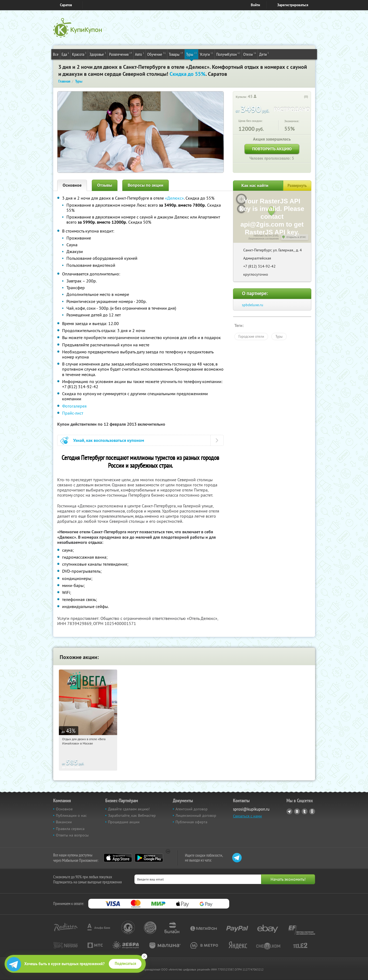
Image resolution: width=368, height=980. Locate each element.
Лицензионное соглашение (264, 238)
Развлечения (121, 54)
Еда (65, 54)
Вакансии (64, 822)
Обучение (156, 54)
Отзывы (105, 185)
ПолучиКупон (228, 54)
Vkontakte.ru (297, 811)
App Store (118, 858)
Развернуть (297, 186)
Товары (176, 54)
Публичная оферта (191, 822)
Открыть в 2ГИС (296, 237)
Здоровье (98, 54)
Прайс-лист (73, 413)
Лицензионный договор (196, 815)
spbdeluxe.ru (253, 305)
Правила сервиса (70, 829)
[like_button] (301, 97)
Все (56, 54)
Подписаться (125, 964)
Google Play (149, 858)
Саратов (66, 5)
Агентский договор (192, 809)
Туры (191, 54)
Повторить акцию (272, 149)
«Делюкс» (174, 198)
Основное (72, 185)
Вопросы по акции (146, 185)
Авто (140, 54)
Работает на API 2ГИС (266, 235)
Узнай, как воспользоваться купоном (109, 440)
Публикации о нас (71, 815)
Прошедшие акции (124, 822)
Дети (264, 54)
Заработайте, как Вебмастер (132, 815)
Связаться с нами (247, 816)
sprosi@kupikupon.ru (251, 809)
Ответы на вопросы (72, 835)
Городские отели (251, 336)
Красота (79, 54)
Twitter (305, 811)
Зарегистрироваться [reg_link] (293, 5)
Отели (250, 54)
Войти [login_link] (255, 5)
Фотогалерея (74, 406)
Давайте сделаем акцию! (129, 809)
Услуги (207, 54)
